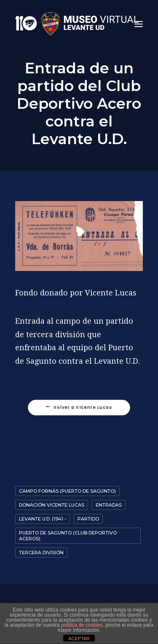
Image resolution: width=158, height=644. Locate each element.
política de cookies (82, 625)
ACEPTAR (79, 639)
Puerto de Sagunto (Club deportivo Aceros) (68, 536)
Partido (88, 519)
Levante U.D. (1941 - (43, 519)
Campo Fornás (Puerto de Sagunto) (67, 491)
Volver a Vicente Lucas (79, 408)
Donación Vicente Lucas (52, 505)
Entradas (109, 505)
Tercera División (41, 553)
